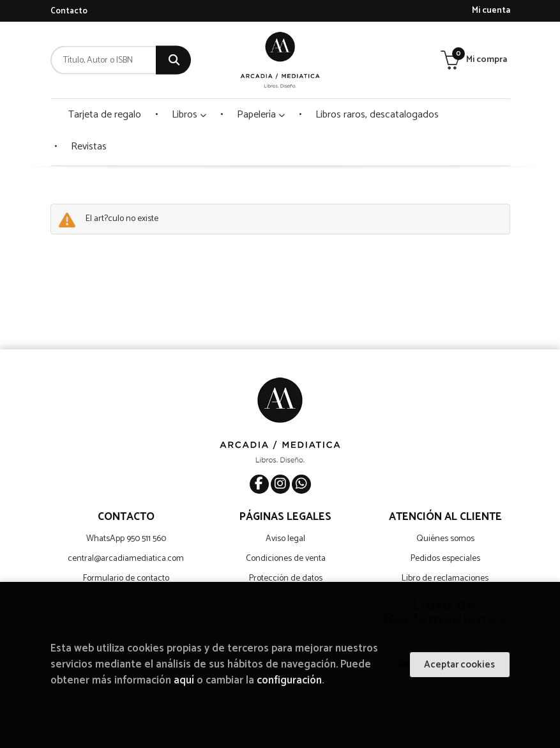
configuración (289, 681)
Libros (189, 115)
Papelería (261, 115)
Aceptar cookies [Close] (459, 665)
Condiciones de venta (286, 559)
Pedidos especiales (445, 559)
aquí (184, 681)
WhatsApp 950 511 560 (126, 539)
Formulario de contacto (126, 578)
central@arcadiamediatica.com (126, 559)
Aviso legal (285, 539)
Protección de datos (286, 578)
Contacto (69, 11)
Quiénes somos (445, 539)
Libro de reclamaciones (445, 578)
